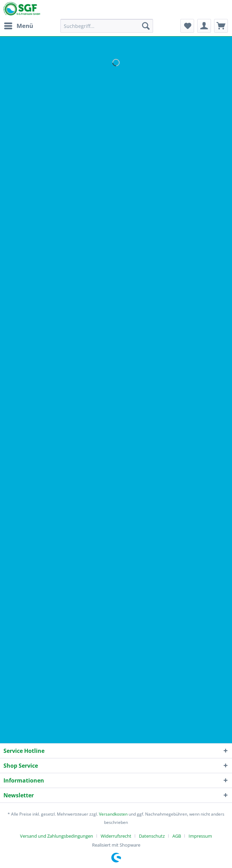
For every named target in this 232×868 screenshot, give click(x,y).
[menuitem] (18, 26)
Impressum (200, 836)
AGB (177, 836)
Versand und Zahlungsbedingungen (57, 836)
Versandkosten (113, 814)
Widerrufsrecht (116, 836)
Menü (19, 25)
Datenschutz (152, 836)
